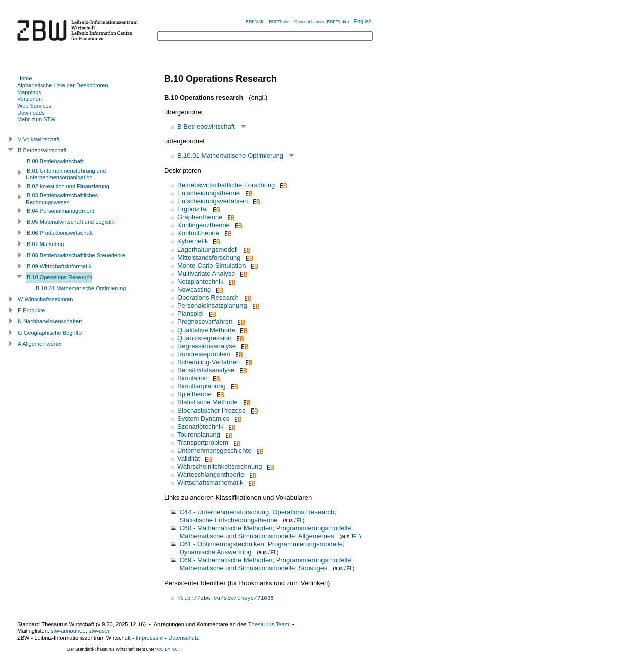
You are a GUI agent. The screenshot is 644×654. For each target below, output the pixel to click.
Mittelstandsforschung (209, 257)
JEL (299, 520)
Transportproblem (203, 442)
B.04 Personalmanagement (60, 211)
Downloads (31, 113)
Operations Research (208, 298)
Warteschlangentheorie (211, 475)
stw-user (99, 631)
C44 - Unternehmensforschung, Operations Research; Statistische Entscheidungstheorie (257, 516)
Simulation (192, 378)
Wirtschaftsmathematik (210, 483)
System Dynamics (203, 418)
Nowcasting (194, 290)
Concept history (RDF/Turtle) (321, 22)
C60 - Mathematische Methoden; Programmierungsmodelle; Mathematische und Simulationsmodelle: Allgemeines (266, 532)
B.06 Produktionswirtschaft (60, 233)
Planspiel (190, 314)
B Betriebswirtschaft (206, 127)
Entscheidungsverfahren (212, 201)
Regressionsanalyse (207, 346)
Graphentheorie (200, 217)
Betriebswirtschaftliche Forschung (226, 185)
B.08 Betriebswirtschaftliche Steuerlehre (76, 255)
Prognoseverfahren (205, 322)
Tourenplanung (199, 434)
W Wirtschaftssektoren (46, 299)
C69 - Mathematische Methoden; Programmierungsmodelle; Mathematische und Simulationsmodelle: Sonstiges (266, 564)
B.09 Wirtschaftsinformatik (59, 266)
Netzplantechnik (200, 281)
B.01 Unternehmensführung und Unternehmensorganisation (66, 174)
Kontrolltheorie (198, 233)
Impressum (150, 638)
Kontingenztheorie (204, 225)
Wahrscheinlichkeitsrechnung (220, 467)
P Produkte (31, 310)
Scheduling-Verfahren (209, 362)
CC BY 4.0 (168, 649)
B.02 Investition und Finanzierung (68, 186)
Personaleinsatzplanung (212, 306)
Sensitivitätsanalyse (206, 370)
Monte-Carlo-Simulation (212, 265)
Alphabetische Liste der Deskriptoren (63, 85)
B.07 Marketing (45, 244)
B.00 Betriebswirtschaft (55, 161)
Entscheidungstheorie (209, 193)
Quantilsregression (204, 338)
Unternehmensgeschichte (214, 451)
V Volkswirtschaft (39, 139)
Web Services (34, 106)
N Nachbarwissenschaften (50, 321)
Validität (188, 459)
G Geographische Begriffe (50, 333)
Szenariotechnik (200, 426)
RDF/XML (255, 22)
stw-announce (68, 631)
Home (24, 78)
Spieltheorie (194, 394)
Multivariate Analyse (206, 273)
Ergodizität (192, 209)
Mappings (29, 92)
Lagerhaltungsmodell (208, 249)
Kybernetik (192, 241)
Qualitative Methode (206, 330)
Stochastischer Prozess (211, 410)
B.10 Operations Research (59, 277)
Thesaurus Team (269, 624)
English (363, 21)
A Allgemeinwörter (40, 344)
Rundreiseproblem (204, 354)
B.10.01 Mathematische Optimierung (230, 156)
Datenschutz (183, 638)
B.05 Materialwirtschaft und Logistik (70, 222)
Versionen (29, 99)
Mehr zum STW (36, 119)
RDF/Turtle (279, 22)
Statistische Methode (208, 402)
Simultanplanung (202, 386)
